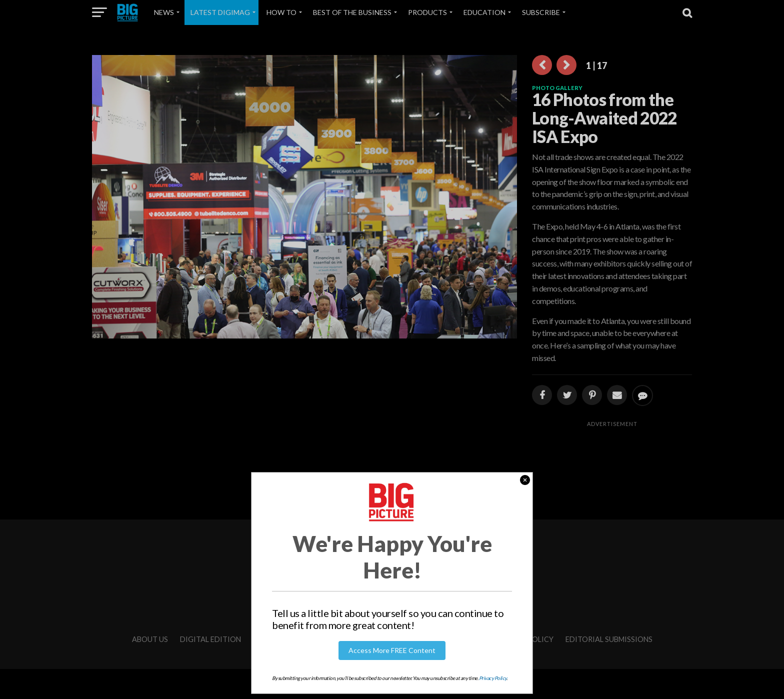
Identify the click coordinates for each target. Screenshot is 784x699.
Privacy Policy (493, 678)
